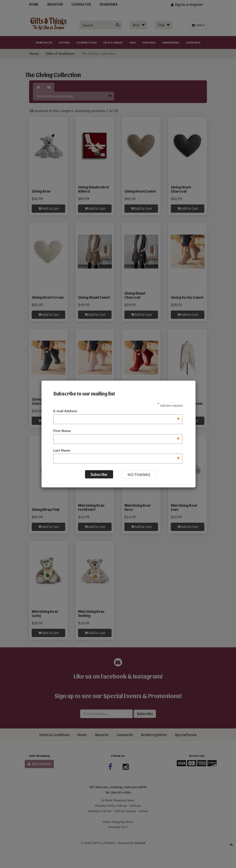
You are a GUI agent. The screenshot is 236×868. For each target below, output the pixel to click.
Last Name (117, 450)
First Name (117, 431)
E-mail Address (117, 411)
